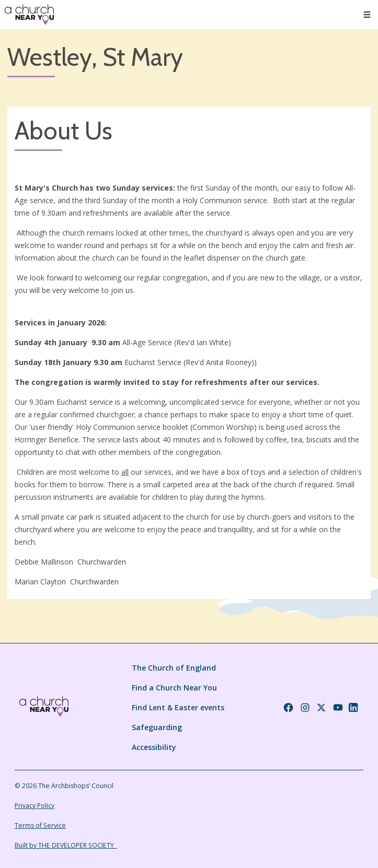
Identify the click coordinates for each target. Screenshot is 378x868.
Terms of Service (40, 825)
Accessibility (154, 747)
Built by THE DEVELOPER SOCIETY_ (66, 845)
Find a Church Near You (174, 688)
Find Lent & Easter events (178, 707)
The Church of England (174, 668)
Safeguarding (157, 727)
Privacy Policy (35, 806)
